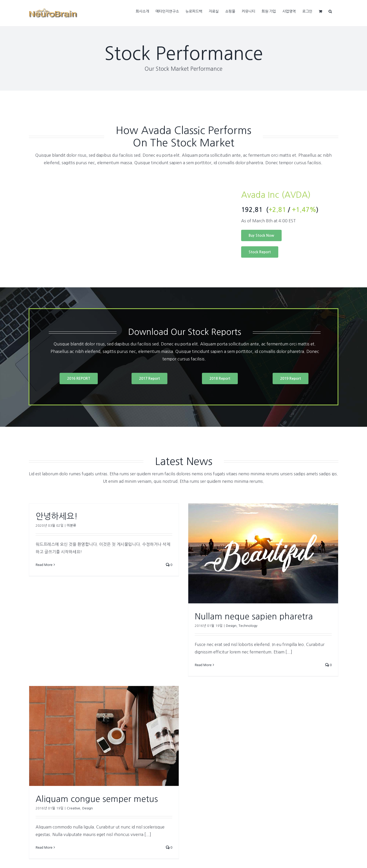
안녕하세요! (57, 516)
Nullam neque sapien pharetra (254, 617)
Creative (74, 808)
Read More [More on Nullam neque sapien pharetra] (203, 665)
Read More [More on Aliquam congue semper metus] (44, 847)
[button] (330, 11)
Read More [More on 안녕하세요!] (44, 565)
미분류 (71, 526)
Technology (248, 626)
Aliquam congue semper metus (97, 799)
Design (231, 626)
